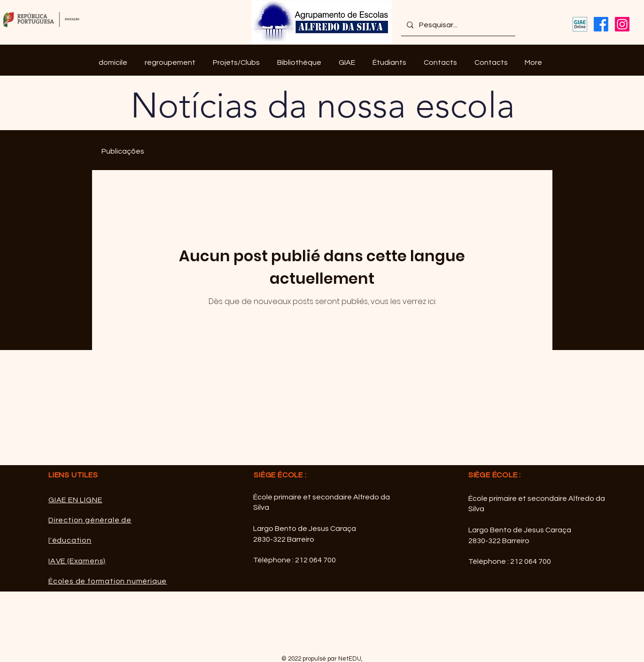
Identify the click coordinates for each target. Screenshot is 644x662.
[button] (170, 63)
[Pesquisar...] (457, 25)
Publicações (123, 151)
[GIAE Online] (580, 24)
